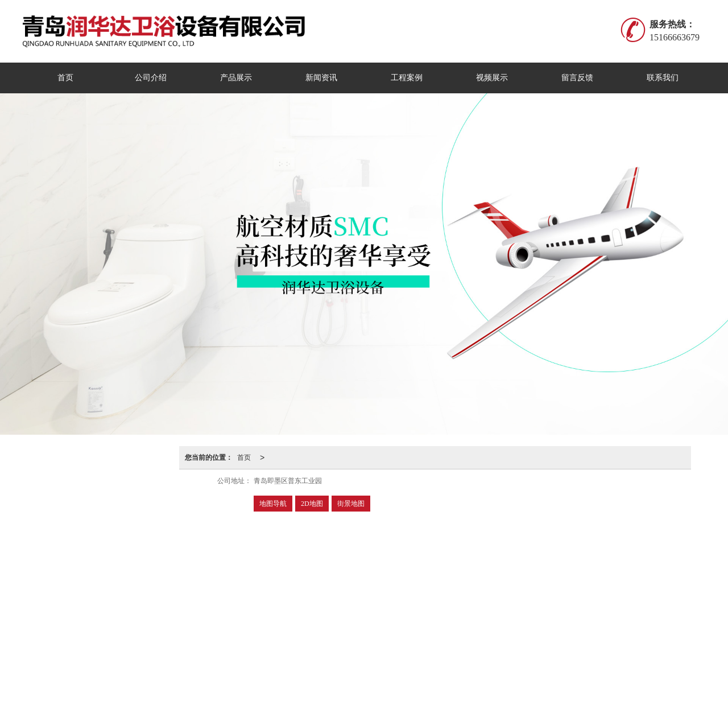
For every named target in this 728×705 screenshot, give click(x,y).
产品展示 (236, 78)
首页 (65, 78)
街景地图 (351, 504)
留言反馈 (577, 78)
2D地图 (312, 504)
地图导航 (273, 504)
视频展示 (492, 78)
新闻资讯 (321, 78)
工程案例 (407, 78)
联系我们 (663, 78)
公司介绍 (151, 78)
